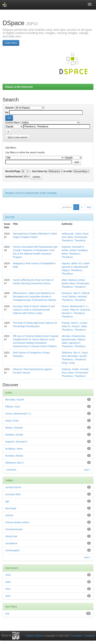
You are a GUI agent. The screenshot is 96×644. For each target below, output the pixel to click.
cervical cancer (13, 487)
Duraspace (77, 636)
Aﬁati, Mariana (69, 280)
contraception (12, 550)
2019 (8, 575)
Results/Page (13, 171)
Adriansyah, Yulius (71, 234)
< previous (11, 470)
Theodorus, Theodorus (74, 240)
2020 (8, 582)
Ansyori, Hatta (79, 326)
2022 (8, 596)
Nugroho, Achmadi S (73, 247)
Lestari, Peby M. (70, 310)
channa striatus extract (17, 522)
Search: (10, 108)
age (7, 501)
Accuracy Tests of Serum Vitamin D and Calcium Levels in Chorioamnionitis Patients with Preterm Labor (34, 310)
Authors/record (14, 177)
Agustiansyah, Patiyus (73, 339)
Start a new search (17, 137)
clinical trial (11, 536)
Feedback (90, 636)
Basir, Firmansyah (77, 237)
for (7, 112)
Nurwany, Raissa (14, 456)
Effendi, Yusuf (13, 407)
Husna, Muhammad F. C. (75, 306)
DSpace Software (35, 636)
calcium (9, 515)
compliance (11, 543)
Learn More (11, 43)
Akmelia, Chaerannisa (73, 336)
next (89, 207)
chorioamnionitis (14, 529)
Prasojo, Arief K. (70, 323)
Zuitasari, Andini (70, 369)
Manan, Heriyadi (78, 297)
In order (68, 171)
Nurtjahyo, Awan (14, 449)
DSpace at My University (19, 87)
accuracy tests (13, 494)
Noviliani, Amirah (14, 435)
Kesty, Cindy (68, 363)
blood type (11, 508)
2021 (8, 589)
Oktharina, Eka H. (71, 353)
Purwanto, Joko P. (71, 293)
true (7, 614)
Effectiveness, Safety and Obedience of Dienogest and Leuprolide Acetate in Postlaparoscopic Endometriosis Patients (35, 297)
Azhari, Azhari (69, 250)
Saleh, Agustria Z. (71, 343)
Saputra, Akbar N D (72, 263)
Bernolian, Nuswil (77, 356)
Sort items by (40, 171)
